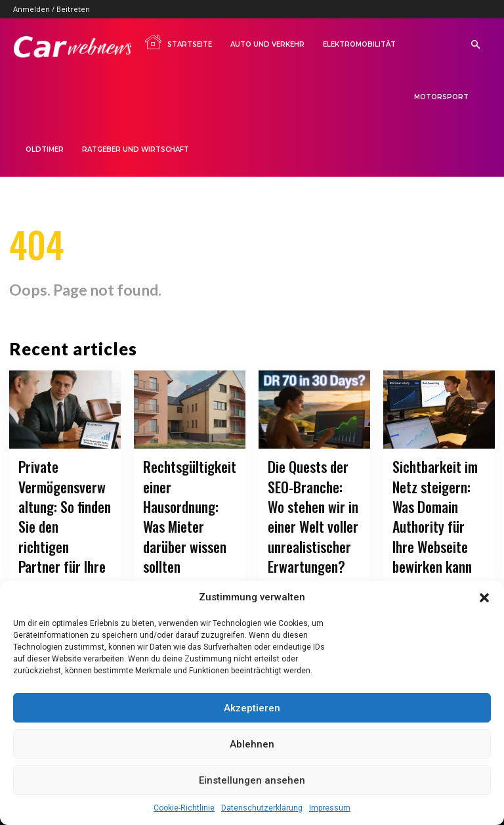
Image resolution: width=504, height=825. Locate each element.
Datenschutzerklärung (262, 808)
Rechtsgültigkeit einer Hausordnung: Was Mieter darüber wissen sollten (189, 497)
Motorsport (441, 97)
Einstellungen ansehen (252, 780)
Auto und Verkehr (267, 44)
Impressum (330, 808)
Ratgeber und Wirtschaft (136, 149)
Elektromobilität (359, 44)
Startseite (178, 42)
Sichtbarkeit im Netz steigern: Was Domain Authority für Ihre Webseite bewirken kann (436, 505)
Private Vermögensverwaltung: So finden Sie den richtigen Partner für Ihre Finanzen (64, 514)
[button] (484, 598)
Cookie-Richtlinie (184, 808)
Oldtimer (45, 149)
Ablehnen (252, 744)
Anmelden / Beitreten (52, 9)
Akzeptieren (252, 708)
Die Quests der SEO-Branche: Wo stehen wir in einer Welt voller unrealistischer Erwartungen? (314, 514)
